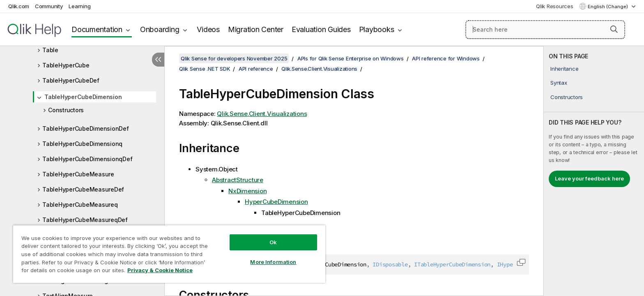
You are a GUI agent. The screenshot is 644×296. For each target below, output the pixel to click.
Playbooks (377, 29)
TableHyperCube (66, 65)
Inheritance (564, 69)
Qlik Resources (555, 6)
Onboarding (160, 29)
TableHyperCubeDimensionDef (86, 128)
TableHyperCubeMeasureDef (83, 189)
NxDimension (247, 191)
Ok (273, 242)
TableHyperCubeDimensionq (82, 144)
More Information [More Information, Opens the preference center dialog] (273, 262)
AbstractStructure (238, 180)
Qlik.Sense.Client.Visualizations (319, 69)
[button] (614, 29)
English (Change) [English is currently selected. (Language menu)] (608, 7)
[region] (169, 254)
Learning (79, 6)
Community (49, 6)
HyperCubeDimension (276, 202)
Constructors (66, 110)
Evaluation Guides (321, 29)
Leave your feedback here (589, 178)
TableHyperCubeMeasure (78, 174)
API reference (256, 69)
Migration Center (256, 29)
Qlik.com (19, 6)
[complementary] (594, 171)
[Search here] (545, 30)
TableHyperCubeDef (71, 80)
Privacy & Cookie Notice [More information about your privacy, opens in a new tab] (160, 270)
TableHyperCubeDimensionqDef (87, 159)
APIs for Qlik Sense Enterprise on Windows (351, 58)
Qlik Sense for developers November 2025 (234, 58)
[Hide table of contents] (158, 60)
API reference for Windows (446, 58)
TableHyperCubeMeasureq (80, 205)
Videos (208, 29)
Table (50, 50)
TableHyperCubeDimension (83, 97)
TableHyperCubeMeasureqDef (85, 220)
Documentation (97, 29)
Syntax (559, 83)
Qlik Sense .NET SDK (205, 69)
